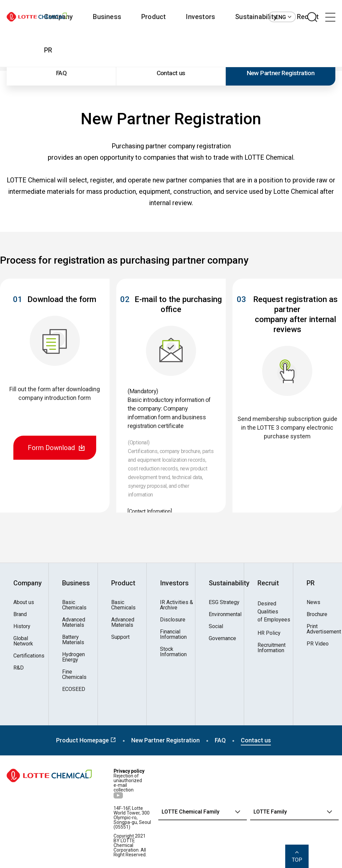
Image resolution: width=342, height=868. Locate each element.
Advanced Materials (74, 622)
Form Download (51, 448)
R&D (19, 668)
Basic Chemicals (74, 605)
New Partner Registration (281, 73)
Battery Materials (73, 640)
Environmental (225, 614)
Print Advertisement (324, 629)
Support (120, 637)
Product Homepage (86, 740)
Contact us (171, 73)
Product (153, 17)
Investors (200, 17)
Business (107, 17)
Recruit (268, 583)
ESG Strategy (224, 602)
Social (216, 626)
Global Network (23, 641)
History (22, 626)
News (313, 602)
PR (48, 50)
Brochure (317, 614)
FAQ (61, 73)
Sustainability (256, 17)
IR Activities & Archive (177, 605)
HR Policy (269, 633)
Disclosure (173, 620)
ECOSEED (74, 689)
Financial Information (173, 634)
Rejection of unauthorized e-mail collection (128, 783)
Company (28, 583)
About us (24, 602)
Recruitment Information (272, 648)
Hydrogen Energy (73, 657)
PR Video (318, 644)
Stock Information (173, 652)
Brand (20, 614)
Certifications (29, 656)
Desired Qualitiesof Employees (274, 612)
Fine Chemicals (74, 675)
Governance (222, 638)
